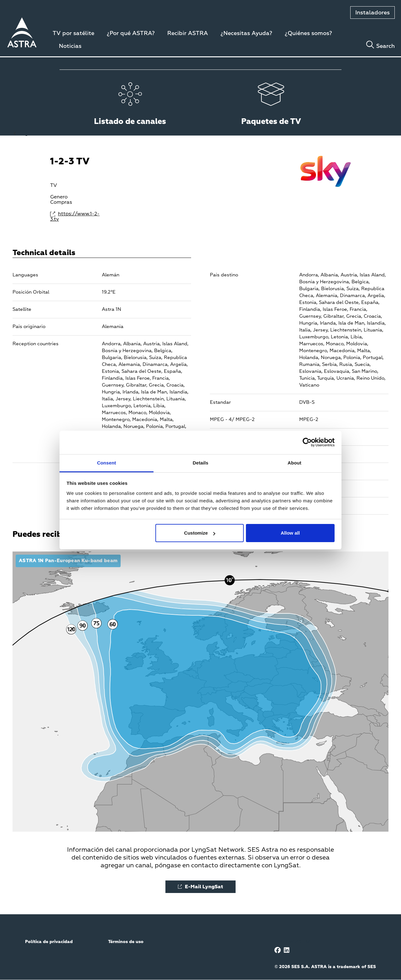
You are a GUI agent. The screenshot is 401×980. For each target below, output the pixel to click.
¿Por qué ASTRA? (131, 33)
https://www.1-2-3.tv (75, 217)
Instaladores (372, 13)
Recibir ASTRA (188, 33)
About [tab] (294, 463)
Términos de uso (126, 942)
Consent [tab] (107, 463)
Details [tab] (200, 463)
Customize (200, 533)
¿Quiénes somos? (308, 33)
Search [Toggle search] (385, 46)
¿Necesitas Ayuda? (246, 33)
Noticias (70, 46)
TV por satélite (73, 33)
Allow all (290, 533)
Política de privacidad (49, 942)
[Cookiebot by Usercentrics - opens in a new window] (307, 442)
